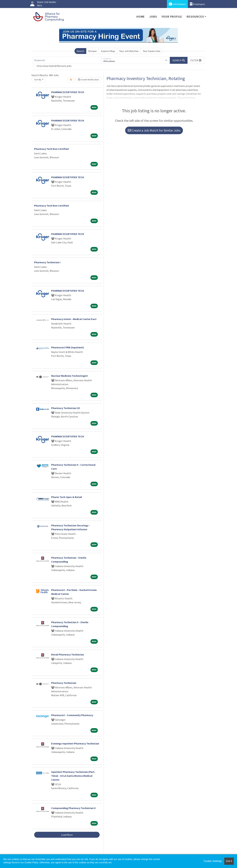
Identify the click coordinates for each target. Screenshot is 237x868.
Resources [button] (195, 17)
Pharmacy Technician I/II (66, 408)
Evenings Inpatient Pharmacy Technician (75, 743)
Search (80, 51)
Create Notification (89, 80)
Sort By (38, 80)
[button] (196, 60)
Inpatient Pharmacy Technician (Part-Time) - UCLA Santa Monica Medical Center (73, 776)
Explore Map (108, 51)
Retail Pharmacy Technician (68, 654)
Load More (67, 835)
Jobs (153, 17)
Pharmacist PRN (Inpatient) (68, 347)
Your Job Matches (129, 51)
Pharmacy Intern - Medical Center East (74, 319)
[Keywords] (67, 60)
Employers (197, 4)
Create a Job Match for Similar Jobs (154, 130)
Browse (93, 51)
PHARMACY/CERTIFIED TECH (68, 92)
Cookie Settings (213, 861)
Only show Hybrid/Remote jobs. (54, 66)
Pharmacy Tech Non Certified (51, 149)
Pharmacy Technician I (47, 262)
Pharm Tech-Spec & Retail (67, 497)
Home (141, 17)
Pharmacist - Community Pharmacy (72, 715)
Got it (229, 861)
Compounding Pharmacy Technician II (73, 808)
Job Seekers (177, 4)
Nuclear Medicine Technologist (70, 376)
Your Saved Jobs (152, 51)
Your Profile (172, 17)
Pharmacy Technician (64, 683)
